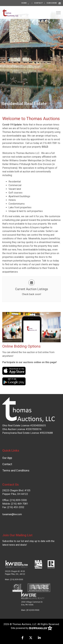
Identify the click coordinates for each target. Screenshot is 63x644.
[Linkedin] (39, 638)
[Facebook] (23, 638)
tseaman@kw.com (12, 514)
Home (24, 3)
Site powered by (32, 628)
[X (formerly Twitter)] (31, 638)
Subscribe (52, 3)
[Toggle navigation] (58, 13)
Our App (7, 458)
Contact (39, 3)
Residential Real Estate (24, 104)
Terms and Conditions (16, 470)
